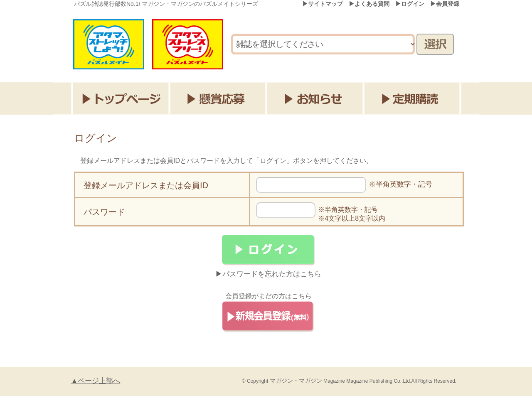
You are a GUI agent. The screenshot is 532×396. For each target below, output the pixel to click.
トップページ (121, 98)
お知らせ (316, 98)
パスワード (104, 212)
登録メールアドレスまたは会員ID (146, 185)
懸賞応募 (218, 98)
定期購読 (414, 98)
